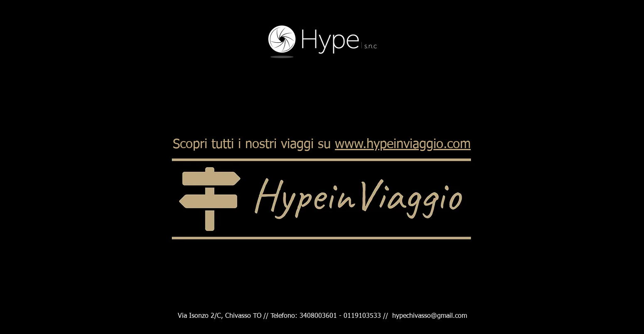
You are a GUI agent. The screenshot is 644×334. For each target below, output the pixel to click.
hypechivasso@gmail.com (430, 316)
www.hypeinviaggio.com (403, 145)
